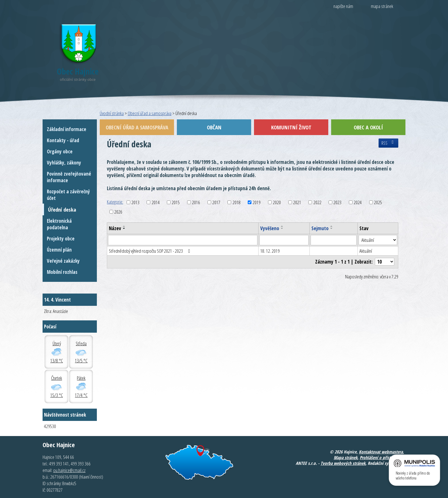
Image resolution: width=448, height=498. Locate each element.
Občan (214, 127)
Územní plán (59, 250)
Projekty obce (61, 239)
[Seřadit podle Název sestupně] (124, 228)
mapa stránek (382, 6)
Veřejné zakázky (63, 261)
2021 (297, 202)
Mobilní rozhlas (62, 272)
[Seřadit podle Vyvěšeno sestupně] (282, 228)
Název (115, 228)
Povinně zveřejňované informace (69, 177)
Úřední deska (62, 209)
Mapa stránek (346, 457)
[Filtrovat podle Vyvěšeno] (284, 240)
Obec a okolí (368, 127)
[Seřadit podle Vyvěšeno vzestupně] (282, 226)
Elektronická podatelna (59, 224)
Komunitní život (291, 127)
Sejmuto (320, 228)
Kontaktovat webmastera (381, 452)
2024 (358, 202)
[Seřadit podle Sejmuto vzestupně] (332, 226)
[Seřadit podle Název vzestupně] (124, 226)
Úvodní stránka (112, 113)
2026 (118, 212)
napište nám (343, 6)
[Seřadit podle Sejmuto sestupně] (332, 228)
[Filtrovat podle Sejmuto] (334, 240)
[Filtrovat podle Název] (183, 240)
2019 (257, 202)
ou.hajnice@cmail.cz (69, 470)
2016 (196, 202)
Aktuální (366, 251)
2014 (156, 202)
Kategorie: (115, 202)
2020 (277, 202)
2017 (216, 202)
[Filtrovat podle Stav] (378, 240)
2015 (176, 202)
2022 (317, 202)
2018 (237, 202)
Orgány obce (60, 151)
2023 (337, 202)
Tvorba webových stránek (343, 463)
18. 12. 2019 (270, 251)
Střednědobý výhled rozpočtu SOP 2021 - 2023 (151, 251)
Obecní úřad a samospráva (150, 113)
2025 (378, 202)
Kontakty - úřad (63, 140)
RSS (388, 143)
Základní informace (67, 129)
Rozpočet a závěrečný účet (68, 195)
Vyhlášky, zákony (64, 163)
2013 (135, 202)
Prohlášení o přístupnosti (382, 457)
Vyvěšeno (270, 228)
